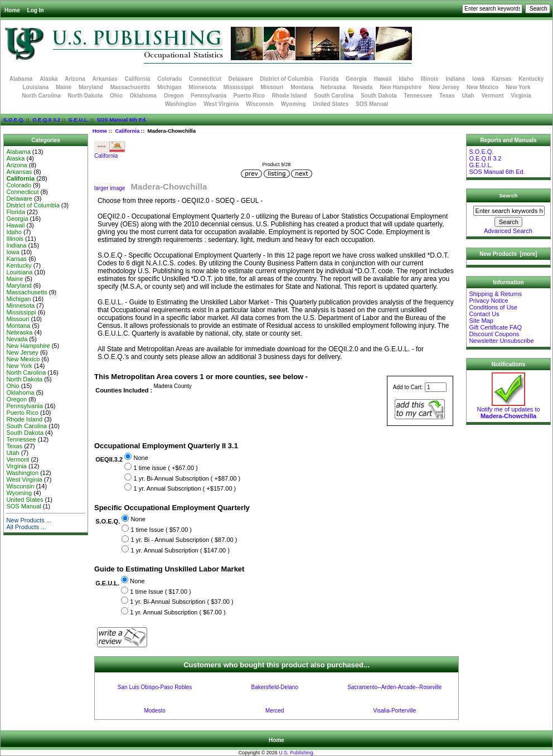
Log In (36, 10)
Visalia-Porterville (394, 711)
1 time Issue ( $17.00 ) (160, 592)
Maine (64, 87)
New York (518, 87)
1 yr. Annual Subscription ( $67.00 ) (178, 612)
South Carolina (334, 96)
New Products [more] (508, 254)
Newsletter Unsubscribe (501, 341)
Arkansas (105, 79)
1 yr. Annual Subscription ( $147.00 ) (180, 550)
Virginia (521, 96)
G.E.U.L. (78, 120)
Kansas (502, 79)
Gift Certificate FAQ (495, 327)
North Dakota (85, 96)
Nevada (363, 87)
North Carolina (41, 96)
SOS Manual (372, 104)
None (140, 458)
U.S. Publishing (296, 753)
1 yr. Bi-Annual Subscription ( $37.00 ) (181, 602)
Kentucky (531, 79)
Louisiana (35, 87)
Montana (302, 87)
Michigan (169, 87)
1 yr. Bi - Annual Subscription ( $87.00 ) (184, 540)
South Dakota (379, 96)
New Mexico (482, 87)
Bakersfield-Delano (275, 687)
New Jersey (444, 87)
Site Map (481, 321)
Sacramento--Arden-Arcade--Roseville (395, 687)
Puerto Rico (249, 96)
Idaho (406, 79)
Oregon (174, 96)
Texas (447, 96)
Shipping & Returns (495, 294)
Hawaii (383, 79)
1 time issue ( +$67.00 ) (165, 468)
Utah (468, 96)
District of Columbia (286, 79)
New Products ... (29, 520)
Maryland (91, 87)
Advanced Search (508, 231)
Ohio (116, 96)
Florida (329, 79)
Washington (181, 104)
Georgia (356, 79)
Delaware (241, 79)
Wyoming (294, 104)
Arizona (75, 79)
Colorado (169, 79)
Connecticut (205, 79)
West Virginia (221, 104)
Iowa (478, 79)
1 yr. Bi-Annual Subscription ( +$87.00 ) (187, 478)
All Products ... (26, 527)
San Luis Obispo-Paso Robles (155, 687)
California (127, 131)
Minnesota (202, 87)
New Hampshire (401, 87)
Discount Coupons (494, 334)
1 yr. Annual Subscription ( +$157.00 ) (185, 488)
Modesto (154, 711)
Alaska (48, 79)
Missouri (272, 87)
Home (12, 10)
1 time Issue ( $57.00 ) (161, 530)
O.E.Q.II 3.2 (46, 120)
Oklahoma (143, 96)
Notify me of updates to (508, 410)
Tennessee (418, 96)
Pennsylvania (208, 96)
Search (509, 195)
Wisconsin (260, 104)
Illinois (430, 79)
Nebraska (333, 87)
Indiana (455, 79)
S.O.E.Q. (14, 120)
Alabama (21, 79)
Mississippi (239, 87)
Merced (275, 711)
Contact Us (484, 314)
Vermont (493, 96)
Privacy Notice (488, 301)
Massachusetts (130, 87)
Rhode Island (290, 96)
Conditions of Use (493, 307)
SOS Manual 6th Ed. (122, 120)
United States (331, 104)
